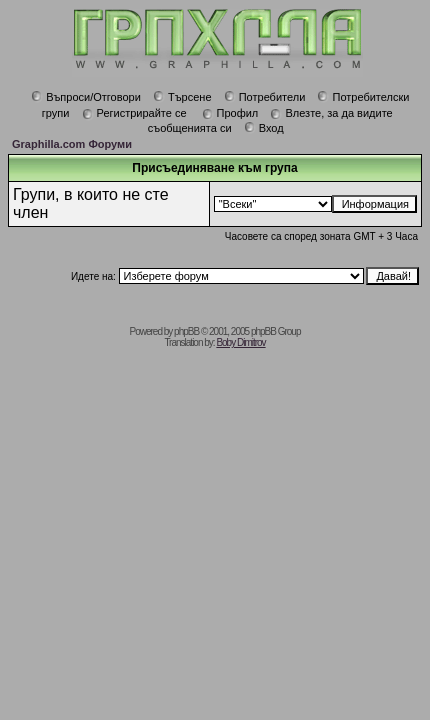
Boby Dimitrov (240, 342)
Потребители (265, 97)
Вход (264, 128)
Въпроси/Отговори (86, 97)
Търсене (182, 97)
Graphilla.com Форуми (72, 144)
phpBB (186, 331)
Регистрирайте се (134, 113)
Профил (230, 113)
